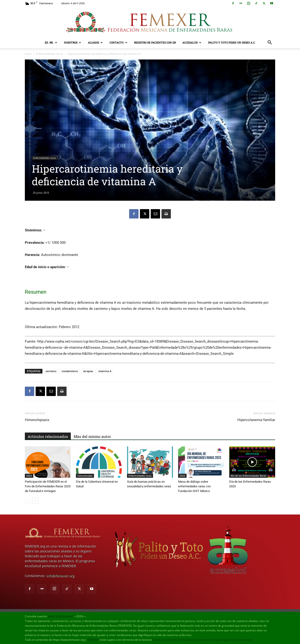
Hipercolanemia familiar (256, 420)
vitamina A (105, 371)
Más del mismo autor (92, 436)
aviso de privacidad (60, 616)
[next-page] (35, 500)
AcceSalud (192, 43)
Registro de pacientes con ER (155, 43)
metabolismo (70, 371)
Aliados (95, 43)
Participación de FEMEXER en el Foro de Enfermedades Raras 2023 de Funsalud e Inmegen (48, 486)
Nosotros (73, 43)
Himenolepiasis (37, 420)
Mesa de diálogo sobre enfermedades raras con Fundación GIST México (194, 486)
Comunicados (85, 476)
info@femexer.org (60, 576)
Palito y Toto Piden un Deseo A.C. (232, 43)
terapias (88, 371)
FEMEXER (93, 640)
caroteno (51, 371)
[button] (270, 43)
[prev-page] (28, 500)
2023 (29, 476)
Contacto (118, 43)
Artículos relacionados (48, 436)
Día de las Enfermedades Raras (248, 476)
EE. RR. (51, 43)
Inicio (28, 54)
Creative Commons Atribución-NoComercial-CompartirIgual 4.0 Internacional (202, 640)
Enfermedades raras (50, 54)
